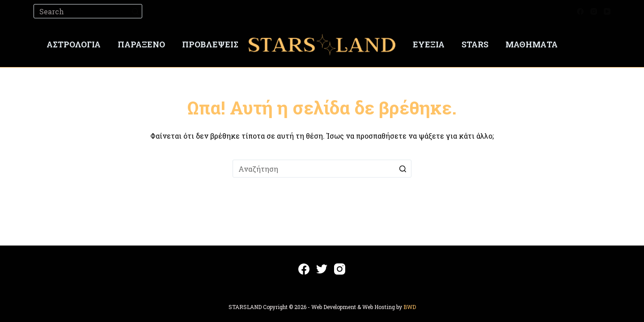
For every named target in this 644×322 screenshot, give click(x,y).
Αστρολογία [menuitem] (74, 44)
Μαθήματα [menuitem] (532, 44)
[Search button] (135, 11)
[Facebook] (580, 11)
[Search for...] (88, 11)
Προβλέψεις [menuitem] (210, 44)
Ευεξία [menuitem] (429, 44)
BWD (410, 307)
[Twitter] (322, 269)
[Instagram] (594, 11)
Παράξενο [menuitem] (141, 44)
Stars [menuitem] (475, 44)
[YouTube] (607, 11)
